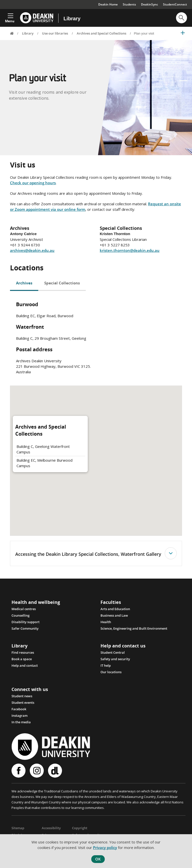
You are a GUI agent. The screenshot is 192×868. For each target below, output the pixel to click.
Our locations (111, 672)
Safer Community (25, 628)
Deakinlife (55, 771)
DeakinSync (149, 4)
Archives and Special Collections (101, 33)
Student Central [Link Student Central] (113, 652)
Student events (23, 703)
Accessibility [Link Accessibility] (51, 828)
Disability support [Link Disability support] (25, 622)
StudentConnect (175, 4)
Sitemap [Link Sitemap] (18, 828)
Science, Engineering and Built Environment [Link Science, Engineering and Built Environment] (134, 628)
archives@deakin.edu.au (32, 250)
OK (98, 859)
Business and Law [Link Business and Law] (114, 615)
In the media (21, 722)
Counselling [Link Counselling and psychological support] (20, 615)
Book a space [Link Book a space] (22, 659)
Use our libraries (55, 33)
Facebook (18, 771)
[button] (10, 17)
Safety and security (115, 659)
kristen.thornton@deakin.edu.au (130, 250)
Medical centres (24, 609)
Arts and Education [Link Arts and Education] (115, 609)
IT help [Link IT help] (106, 665)
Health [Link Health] (106, 622)
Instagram (37, 771)
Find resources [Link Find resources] (23, 652)
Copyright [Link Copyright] (80, 828)
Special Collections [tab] (62, 283)
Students (129, 4)
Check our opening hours (33, 183)
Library (72, 19)
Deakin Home (108, 4)
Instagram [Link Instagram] (19, 716)
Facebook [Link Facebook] (19, 709)
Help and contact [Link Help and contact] (25, 665)
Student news (22, 696)
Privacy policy (105, 847)
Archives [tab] (24, 283)
